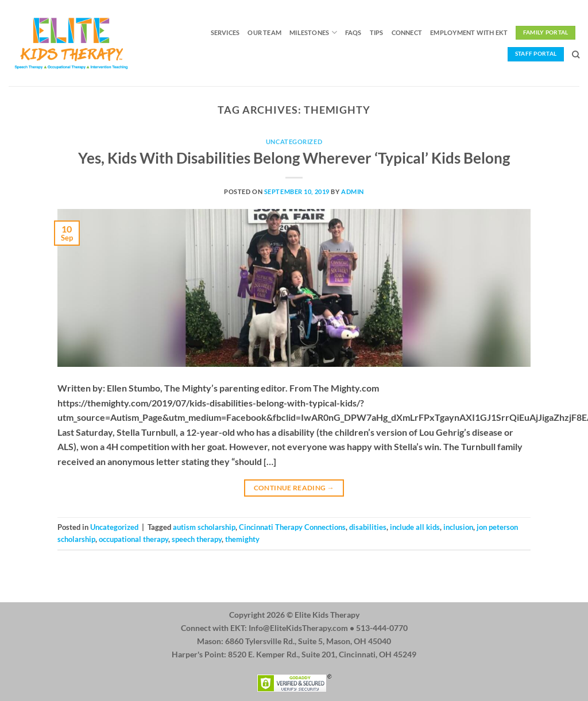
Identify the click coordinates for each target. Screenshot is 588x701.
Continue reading (294, 488)
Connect (407, 32)
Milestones (313, 32)
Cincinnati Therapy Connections (292, 527)
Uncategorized (294, 142)
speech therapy (197, 539)
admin (353, 191)
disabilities (368, 527)
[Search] (576, 55)
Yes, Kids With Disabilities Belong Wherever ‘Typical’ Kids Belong (294, 158)
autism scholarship (204, 527)
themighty (242, 539)
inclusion (458, 527)
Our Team (264, 32)
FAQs (353, 32)
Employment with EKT (469, 32)
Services (225, 32)
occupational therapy (134, 539)
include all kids (415, 527)
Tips (377, 32)
